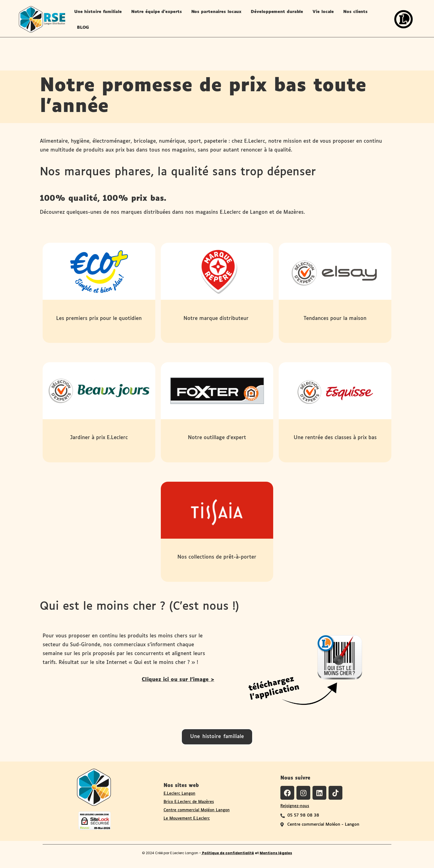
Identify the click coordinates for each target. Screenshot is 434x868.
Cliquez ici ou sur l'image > (178, 680)
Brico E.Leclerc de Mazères (189, 802)
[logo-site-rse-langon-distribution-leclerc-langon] (42, 19)
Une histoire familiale (98, 12)
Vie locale (323, 12)
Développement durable (277, 12)
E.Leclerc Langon (179, 794)
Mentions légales (276, 853)
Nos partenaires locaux (216, 12)
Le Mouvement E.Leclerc (187, 819)
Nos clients (355, 12)
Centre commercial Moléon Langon (197, 810)
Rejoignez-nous (295, 806)
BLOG (83, 28)
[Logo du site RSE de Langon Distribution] (94, 787)
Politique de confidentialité (228, 853)
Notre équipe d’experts (157, 12)
